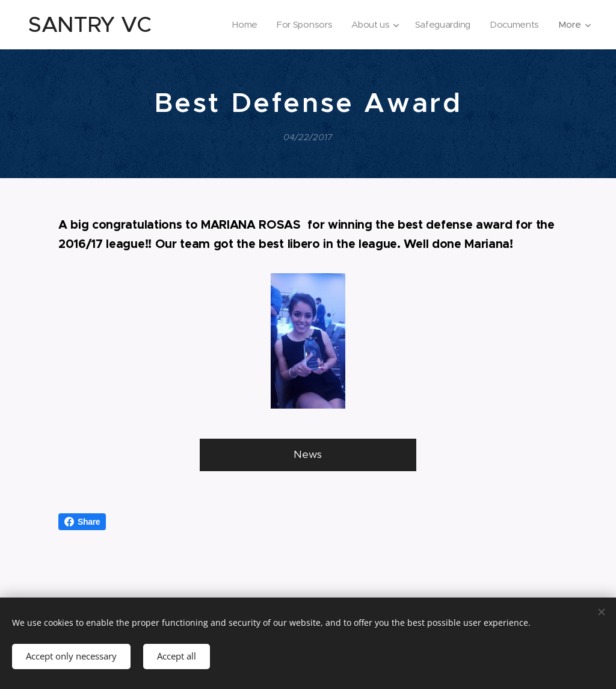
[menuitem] (240, 25)
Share (82, 522)
